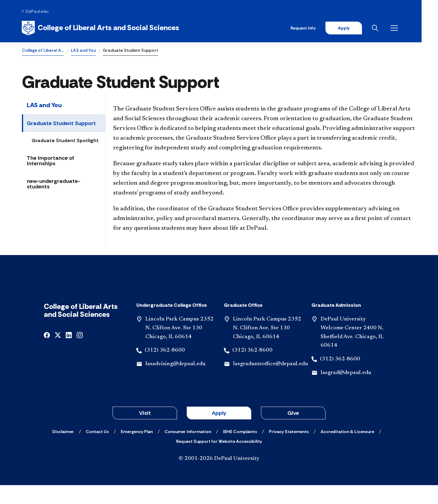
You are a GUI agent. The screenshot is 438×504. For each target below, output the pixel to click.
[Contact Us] (97, 450)
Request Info (319, 28)
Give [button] (293, 432)
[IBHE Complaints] (240, 450)
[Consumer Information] (188, 450)
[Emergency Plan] (137, 450)
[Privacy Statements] (289, 450)
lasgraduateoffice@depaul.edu (270, 383)
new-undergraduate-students (54, 184)
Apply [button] (219, 432)
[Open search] (392, 28)
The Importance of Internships (50, 161)
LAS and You (83, 51)
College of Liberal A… (43, 51)
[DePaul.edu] (35, 11)
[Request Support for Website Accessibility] (219, 460)
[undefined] (47, 354)
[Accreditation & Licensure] (347, 450)
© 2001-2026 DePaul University (219, 478)
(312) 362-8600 (165, 369)
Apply (360, 28)
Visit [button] (145, 432)
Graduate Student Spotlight (65, 141)
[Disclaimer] (63, 450)
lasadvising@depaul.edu (175, 383)
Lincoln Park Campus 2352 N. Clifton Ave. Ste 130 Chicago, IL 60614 (179, 347)
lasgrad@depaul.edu (346, 392)
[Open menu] (411, 28)
